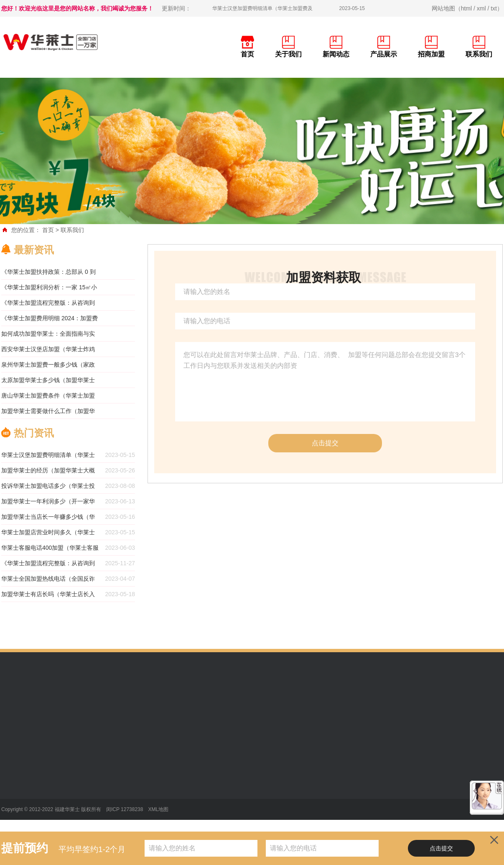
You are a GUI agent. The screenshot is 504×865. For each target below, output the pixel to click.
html (466, 8)
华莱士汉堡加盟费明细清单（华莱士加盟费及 (262, 8)
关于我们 (288, 54)
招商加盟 (431, 54)
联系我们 (479, 54)
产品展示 (384, 54)
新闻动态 (336, 54)
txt (494, 8)
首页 (247, 54)
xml (481, 8)
